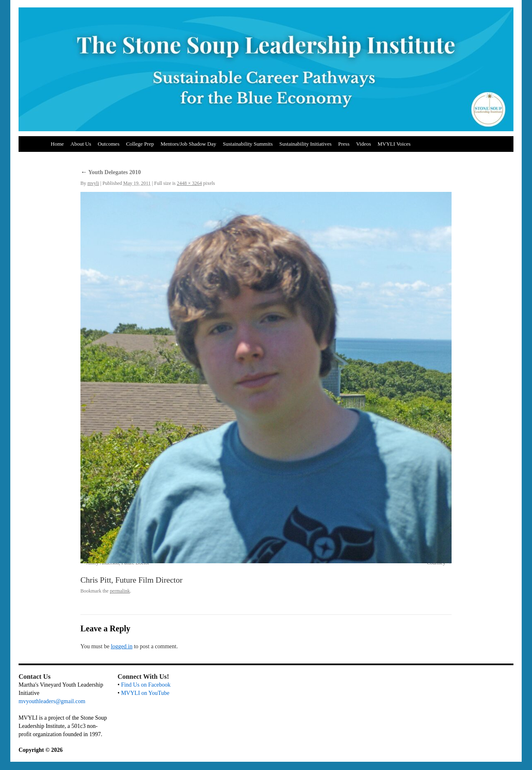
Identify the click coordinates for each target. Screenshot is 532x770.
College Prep (140, 144)
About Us (81, 144)
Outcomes (109, 144)
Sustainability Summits (248, 144)
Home (57, 144)
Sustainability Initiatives (305, 144)
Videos (363, 144)
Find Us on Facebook (146, 685)
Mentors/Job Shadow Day (188, 144)
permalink (120, 591)
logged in (122, 646)
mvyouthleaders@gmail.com (52, 701)
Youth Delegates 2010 (111, 172)
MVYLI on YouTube (145, 693)
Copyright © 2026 (41, 750)
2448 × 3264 (189, 183)
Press (344, 144)
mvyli (93, 183)
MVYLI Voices (394, 144)
